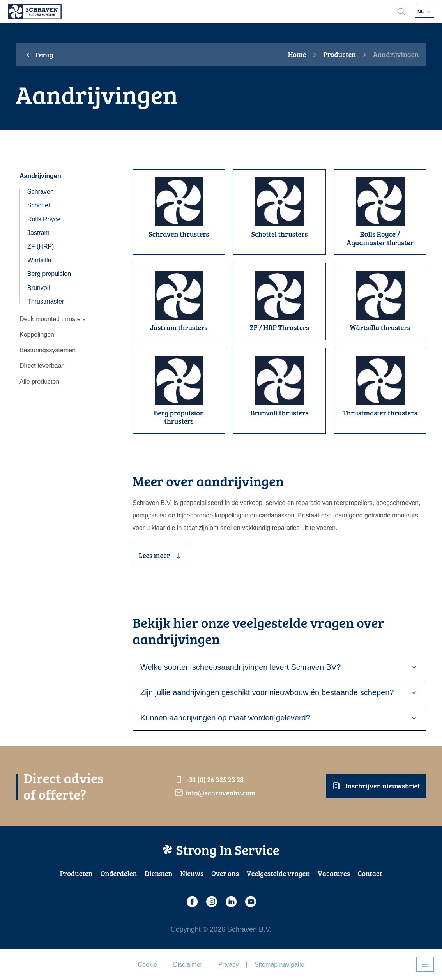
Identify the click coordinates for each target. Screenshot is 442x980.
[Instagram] (211, 902)
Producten (339, 55)
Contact (370, 873)
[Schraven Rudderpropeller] (35, 12)
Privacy (228, 965)
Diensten (158, 873)
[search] (401, 12)
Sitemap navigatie (279, 965)
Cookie (147, 965)
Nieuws (192, 873)
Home (297, 55)
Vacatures (334, 873)
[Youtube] (250, 902)
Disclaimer (188, 965)
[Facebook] (192, 902)
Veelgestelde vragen (278, 873)
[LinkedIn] (231, 902)
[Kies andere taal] (425, 12)
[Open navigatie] (425, 964)
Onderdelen (118, 873)
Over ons (225, 873)
